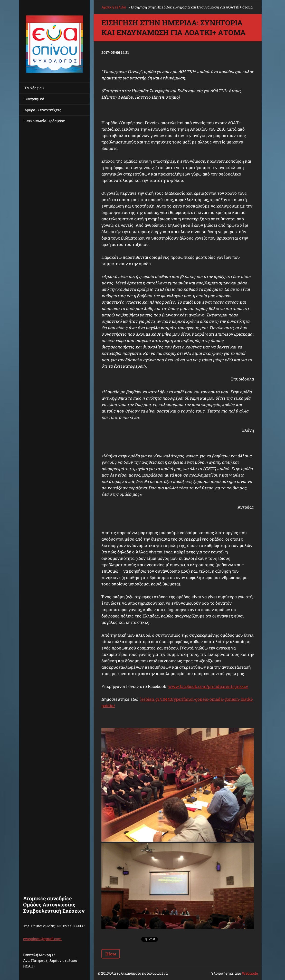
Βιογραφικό (34, 99)
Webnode (250, 973)
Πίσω (111, 954)
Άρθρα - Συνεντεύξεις (43, 110)
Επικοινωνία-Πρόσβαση (45, 121)
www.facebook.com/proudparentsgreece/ (208, 686)
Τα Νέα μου (34, 88)
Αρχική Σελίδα (114, 7)
